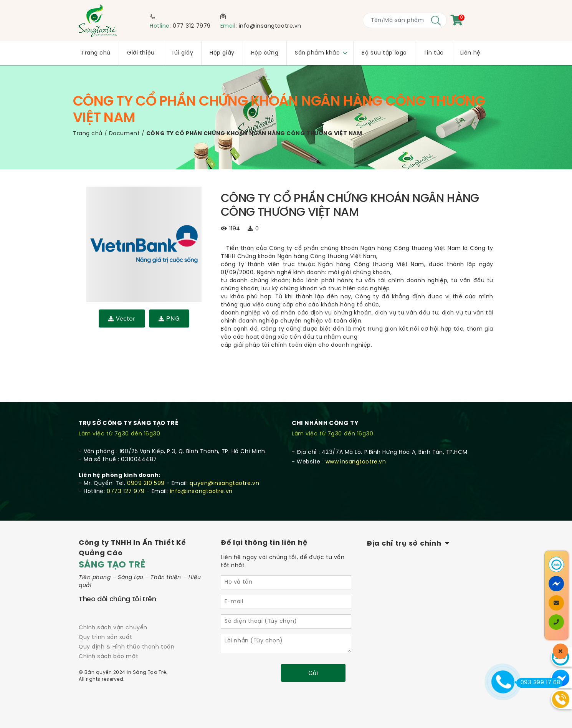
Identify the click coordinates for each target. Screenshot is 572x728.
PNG (169, 318)
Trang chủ (88, 134)
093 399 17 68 (538, 683)
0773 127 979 (126, 492)
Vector (122, 318)
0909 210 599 (146, 484)
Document (124, 134)
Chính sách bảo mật (108, 657)
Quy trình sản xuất (105, 638)
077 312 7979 (192, 26)
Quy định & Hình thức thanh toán (126, 647)
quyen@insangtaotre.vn (224, 484)
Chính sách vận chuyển (113, 628)
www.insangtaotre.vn (356, 462)
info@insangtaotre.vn (270, 26)
